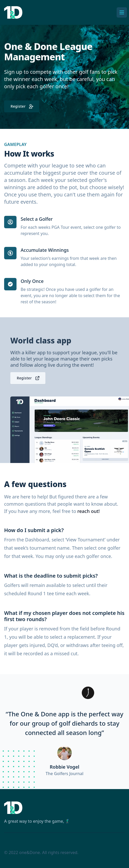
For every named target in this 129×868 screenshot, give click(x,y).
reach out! (89, 511)
